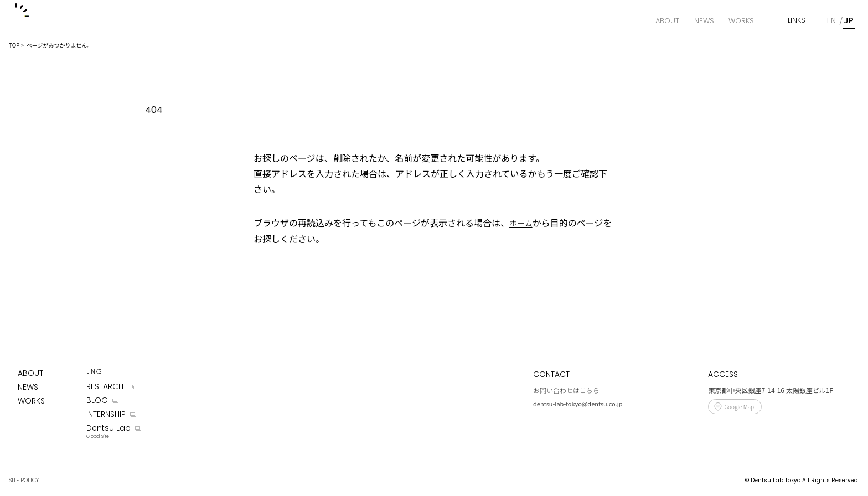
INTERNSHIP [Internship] (106, 414)
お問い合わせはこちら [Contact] (566, 390)
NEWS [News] (28, 387)
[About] (667, 21)
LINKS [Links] (797, 20)
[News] (704, 21)
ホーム (521, 223)
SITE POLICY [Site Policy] (24, 480)
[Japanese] (849, 21)
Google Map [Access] (739, 407)
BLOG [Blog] (97, 400)
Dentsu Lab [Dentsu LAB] (108, 428)
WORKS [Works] (31, 401)
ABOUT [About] (30, 373)
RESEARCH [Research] (105, 386)
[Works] (741, 21)
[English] (831, 21)
